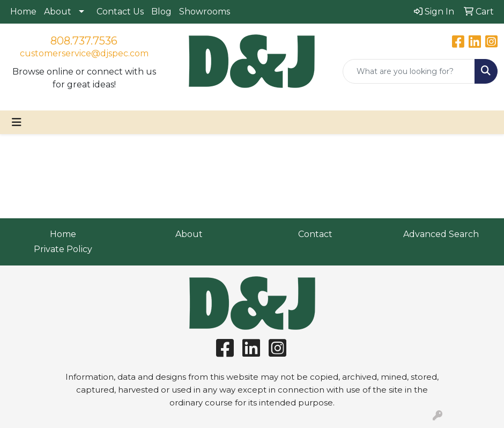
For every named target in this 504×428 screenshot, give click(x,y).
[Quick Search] (409, 71)
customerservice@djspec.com (84, 53)
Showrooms (205, 12)
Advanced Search (441, 234)
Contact (315, 234)
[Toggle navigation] (17, 122)
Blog (161, 12)
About (58, 12)
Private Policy (63, 249)
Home (23, 12)
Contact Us (120, 12)
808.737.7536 (84, 41)
